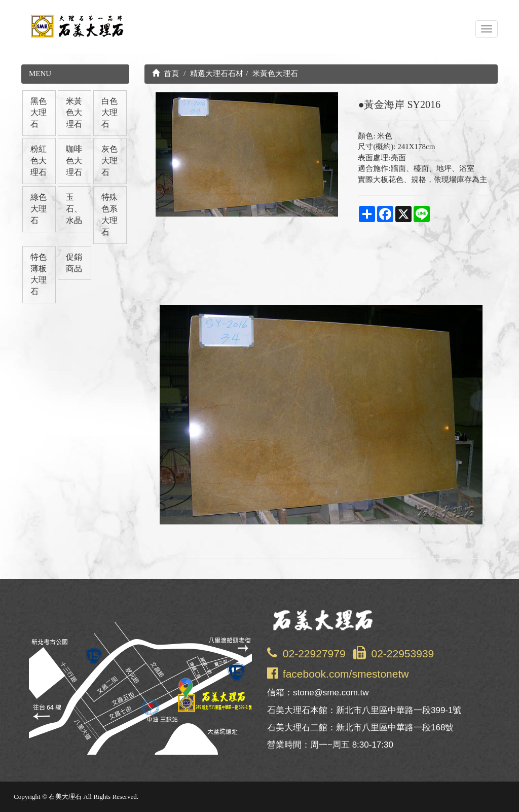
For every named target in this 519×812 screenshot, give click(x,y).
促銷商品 (74, 263)
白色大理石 (109, 113)
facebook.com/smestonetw (346, 674)
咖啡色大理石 (74, 161)
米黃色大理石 (74, 113)
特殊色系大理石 (109, 215)
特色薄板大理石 (39, 274)
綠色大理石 (39, 209)
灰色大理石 (109, 161)
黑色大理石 (39, 113)
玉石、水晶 (74, 209)
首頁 (166, 74)
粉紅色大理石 (39, 161)
